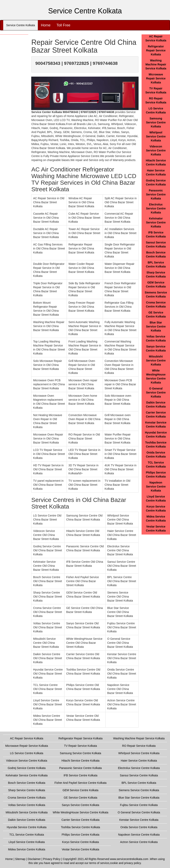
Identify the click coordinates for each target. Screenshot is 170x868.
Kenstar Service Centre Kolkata (139, 820)
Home (46, 25)
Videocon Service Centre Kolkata (156, 150)
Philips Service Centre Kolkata (80, 835)
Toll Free (63, 25)
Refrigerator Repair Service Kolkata (156, 50)
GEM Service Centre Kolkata (80, 790)
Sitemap (20, 859)
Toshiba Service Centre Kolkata (80, 827)
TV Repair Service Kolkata (80, 746)
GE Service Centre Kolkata (80, 798)
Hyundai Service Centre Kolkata (27, 827)
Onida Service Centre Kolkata (139, 827)
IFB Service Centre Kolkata (80, 775)
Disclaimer (34, 859)
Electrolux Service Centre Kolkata (156, 208)
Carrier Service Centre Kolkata (80, 820)
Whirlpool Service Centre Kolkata (156, 136)
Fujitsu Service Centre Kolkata (139, 805)
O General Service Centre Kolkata (156, 392)
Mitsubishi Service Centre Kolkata (156, 360)
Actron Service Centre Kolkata (139, 842)
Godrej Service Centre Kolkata (27, 768)
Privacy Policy (52, 859)
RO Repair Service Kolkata (139, 746)
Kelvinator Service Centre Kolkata (156, 222)
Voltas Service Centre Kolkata (27, 805)
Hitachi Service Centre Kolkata (80, 761)
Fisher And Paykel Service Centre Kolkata (80, 783)
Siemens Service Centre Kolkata (139, 790)
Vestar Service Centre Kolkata (81, 849)
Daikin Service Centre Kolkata (27, 820)
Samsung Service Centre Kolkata (156, 122)
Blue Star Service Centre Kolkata (156, 326)
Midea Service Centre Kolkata (27, 849)
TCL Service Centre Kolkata (27, 835)
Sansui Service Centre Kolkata (139, 775)
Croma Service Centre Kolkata (27, 798)
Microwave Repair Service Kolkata (156, 78)
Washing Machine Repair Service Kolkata (156, 64)
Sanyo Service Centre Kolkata (81, 805)
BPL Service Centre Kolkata (139, 783)
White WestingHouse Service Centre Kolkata (80, 812)
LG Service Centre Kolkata (27, 753)
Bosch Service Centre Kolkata (27, 783)
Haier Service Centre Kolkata (139, 761)
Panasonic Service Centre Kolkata (156, 194)
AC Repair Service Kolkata (27, 738)
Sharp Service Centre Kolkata (27, 790)
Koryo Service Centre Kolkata (80, 842)
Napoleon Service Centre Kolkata (156, 487)
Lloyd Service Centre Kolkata (27, 842)
